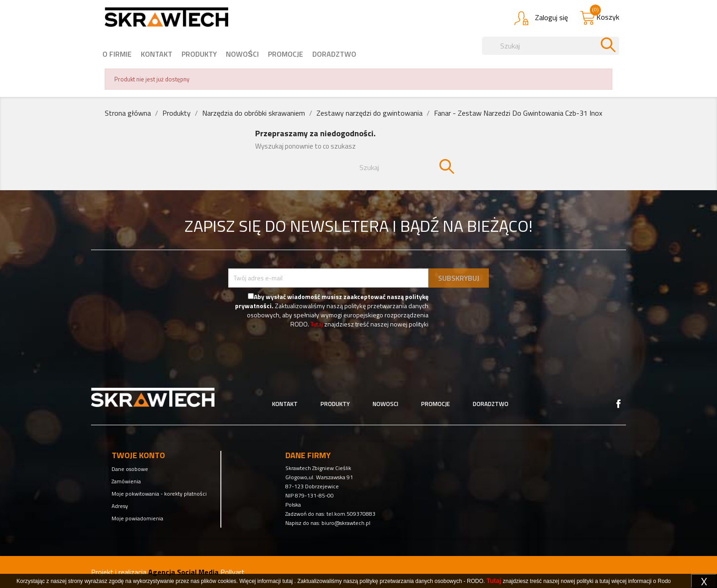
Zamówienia (126, 481)
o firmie (117, 54)
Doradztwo (334, 54)
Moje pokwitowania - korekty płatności (159, 494)
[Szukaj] (551, 46)
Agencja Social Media (183, 572)
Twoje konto (138, 455)
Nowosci (385, 404)
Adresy (120, 506)
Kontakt (157, 54)
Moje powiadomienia (137, 518)
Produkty (199, 54)
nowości (242, 54)
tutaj (288, 581)
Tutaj (317, 324)
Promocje (286, 54)
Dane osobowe (130, 469)
